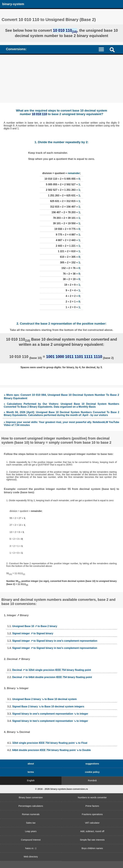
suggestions (92, 764)
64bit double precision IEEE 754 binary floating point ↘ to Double (51, 750)
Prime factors (92, 806)
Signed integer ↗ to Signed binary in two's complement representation (55, 648)
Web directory (31, 857)
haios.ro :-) (31, 848)
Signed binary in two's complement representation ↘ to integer (50, 721)
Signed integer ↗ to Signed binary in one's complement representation (55, 641)
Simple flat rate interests (92, 840)
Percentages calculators (31, 806)
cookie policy (92, 772)
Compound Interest (31, 840)
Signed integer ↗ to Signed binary (33, 633)
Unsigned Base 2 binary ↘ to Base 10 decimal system (44, 699)
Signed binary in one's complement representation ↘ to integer (50, 714)
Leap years (31, 831)
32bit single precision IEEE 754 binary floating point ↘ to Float (50, 743)
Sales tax (31, 823)
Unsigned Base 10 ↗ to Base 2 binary (35, 626)
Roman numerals (31, 814)
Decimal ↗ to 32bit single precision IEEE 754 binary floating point (51, 670)
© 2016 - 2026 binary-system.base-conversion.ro (61, 789)
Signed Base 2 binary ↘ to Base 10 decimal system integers (48, 707)
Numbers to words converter (92, 797)
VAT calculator (92, 823)
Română (92, 780)
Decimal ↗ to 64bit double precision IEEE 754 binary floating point (52, 677)
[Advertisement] (61, 79)
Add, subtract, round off (92, 831)
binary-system (13, 4)
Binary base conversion (31, 797)
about (31, 764)
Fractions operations (92, 814)
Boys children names (92, 848)
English (31, 780)
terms (31, 772)
